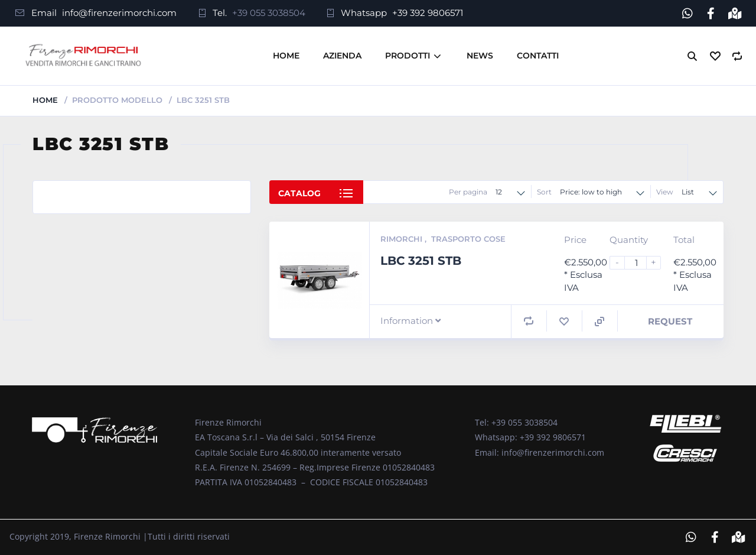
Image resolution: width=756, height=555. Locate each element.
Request (670, 321)
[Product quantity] (640, 263)
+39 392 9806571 (428, 13)
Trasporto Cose (468, 239)
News (480, 56)
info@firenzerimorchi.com (119, 13)
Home (286, 56)
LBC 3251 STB (421, 260)
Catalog (299, 193)
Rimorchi (403, 239)
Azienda (342, 56)
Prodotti (408, 56)
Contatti (538, 56)
